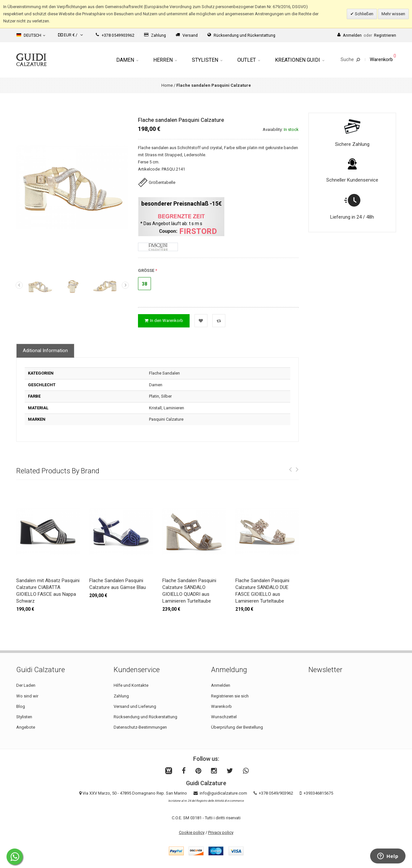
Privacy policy (221, 832)
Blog (21, 706)
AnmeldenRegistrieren (367, 35)
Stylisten (207, 60)
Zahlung (155, 35)
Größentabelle (157, 182)
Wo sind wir (27, 696)
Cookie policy (192, 832)
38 (144, 284)
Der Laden (26, 685)
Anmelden (221, 685)
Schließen (364, 14)
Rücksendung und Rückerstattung (241, 35)
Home (167, 85)
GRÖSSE (146, 270)
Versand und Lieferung (135, 706)
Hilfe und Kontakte (131, 685)
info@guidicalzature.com (223, 793)
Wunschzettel (224, 717)
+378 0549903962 (115, 35)
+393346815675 (318, 793)
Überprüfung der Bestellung (237, 727)
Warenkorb (221, 706)
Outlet (249, 60)
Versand (187, 35)
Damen (127, 60)
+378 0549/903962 (276, 793)
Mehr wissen (393, 14)
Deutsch (31, 35)
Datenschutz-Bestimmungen (140, 727)
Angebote (26, 727)
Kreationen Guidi (300, 60)
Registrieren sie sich (230, 696)
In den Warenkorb (164, 320)
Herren (165, 60)
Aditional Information (45, 351)
